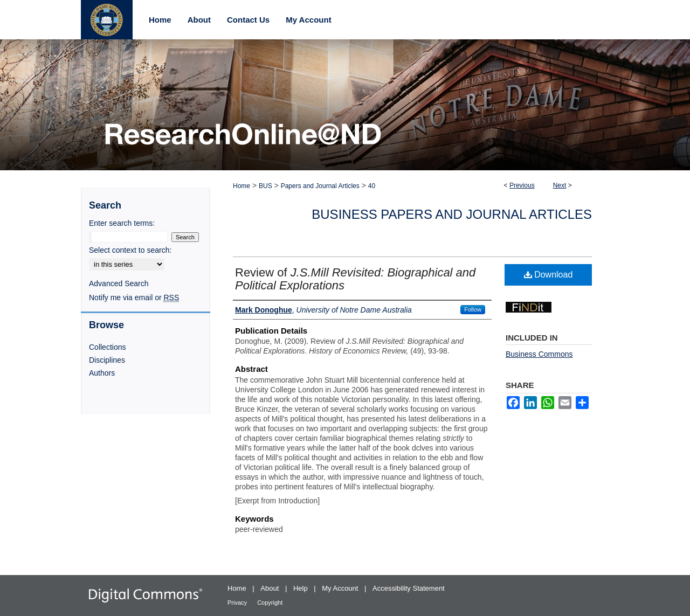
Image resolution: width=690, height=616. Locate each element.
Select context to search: (130, 250)
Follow (473, 309)
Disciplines (107, 360)
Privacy (238, 603)
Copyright (270, 603)
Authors (102, 373)
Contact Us (248, 20)
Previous (522, 185)
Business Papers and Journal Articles (452, 214)
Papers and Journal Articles (320, 186)
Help (301, 588)
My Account (341, 588)
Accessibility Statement (409, 588)
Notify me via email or (134, 297)
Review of (355, 279)
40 (372, 186)
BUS (265, 186)
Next (560, 185)
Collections (107, 347)
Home (241, 186)
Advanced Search (119, 283)
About (271, 588)
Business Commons (539, 354)
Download (548, 275)
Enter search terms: (122, 223)
